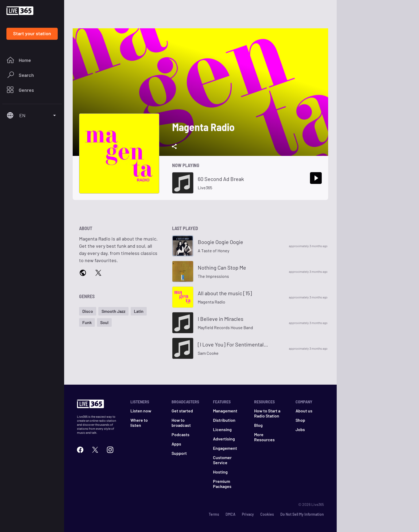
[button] (88, 311)
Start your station (32, 33)
